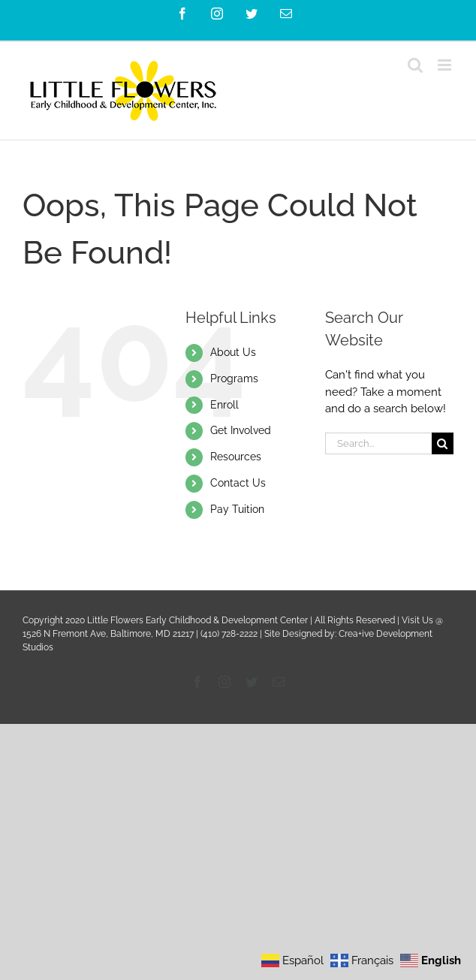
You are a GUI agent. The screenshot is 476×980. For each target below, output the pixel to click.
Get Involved (241, 430)
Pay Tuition (237, 509)
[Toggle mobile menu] (446, 65)
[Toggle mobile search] (415, 65)
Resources (236, 457)
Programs (234, 378)
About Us (233, 352)
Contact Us (238, 483)
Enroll (224, 405)
